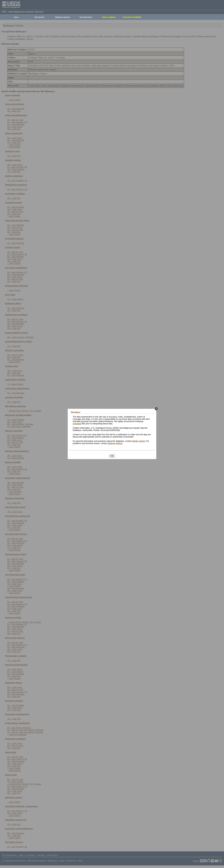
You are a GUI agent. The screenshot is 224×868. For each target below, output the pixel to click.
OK (112, 456)
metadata (77, 424)
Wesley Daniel (138, 441)
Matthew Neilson (115, 443)
